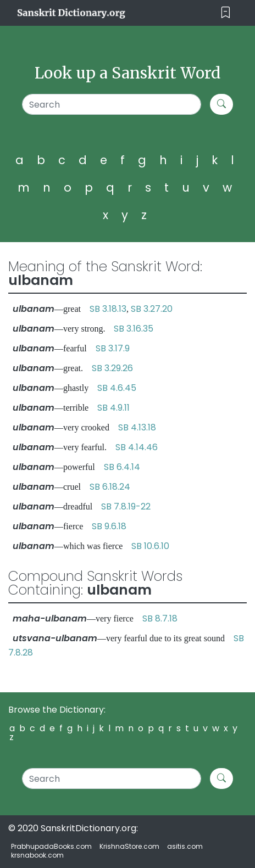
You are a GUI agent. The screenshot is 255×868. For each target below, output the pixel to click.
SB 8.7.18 (160, 618)
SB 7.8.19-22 (126, 506)
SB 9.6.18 (109, 526)
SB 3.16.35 (134, 329)
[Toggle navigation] (226, 13)
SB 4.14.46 (137, 447)
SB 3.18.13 (108, 309)
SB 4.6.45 (117, 388)
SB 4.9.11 (113, 408)
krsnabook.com (37, 855)
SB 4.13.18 (137, 427)
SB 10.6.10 (150, 546)
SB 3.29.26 (112, 368)
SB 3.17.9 (113, 348)
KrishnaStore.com (129, 846)
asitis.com (185, 846)
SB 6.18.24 (110, 487)
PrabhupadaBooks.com (51, 846)
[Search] (112, 104)
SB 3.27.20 (152, 309)
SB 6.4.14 (122, 467)
